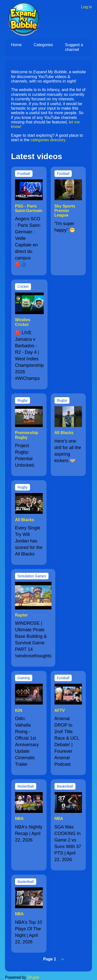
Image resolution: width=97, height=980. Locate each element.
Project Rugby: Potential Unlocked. (25, 455)
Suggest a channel (74, 47)
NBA (19, 819)
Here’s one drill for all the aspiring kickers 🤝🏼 (68, 451)
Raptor (21, 615)
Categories (43, 45)
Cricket (23, 287)
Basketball (26, 786)
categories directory (48, 140)
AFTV (60, 710)
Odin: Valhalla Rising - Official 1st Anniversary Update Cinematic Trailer (27, 741)
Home (16, 45)
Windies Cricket (23, 322)
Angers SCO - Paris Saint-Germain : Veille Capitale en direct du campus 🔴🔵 (28, 242)
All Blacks (64, 433)
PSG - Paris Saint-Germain (29, 208)
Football (24, 174)
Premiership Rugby (26, 435)
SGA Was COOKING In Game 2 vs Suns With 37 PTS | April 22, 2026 (68, 843)
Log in (86, 7)
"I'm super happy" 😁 (65, 227)
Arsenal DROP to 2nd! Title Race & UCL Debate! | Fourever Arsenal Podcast (67, 741)
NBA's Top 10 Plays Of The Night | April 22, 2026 (28, 932)
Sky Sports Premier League (65, 211)
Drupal (33, 977)
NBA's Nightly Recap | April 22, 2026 (29, 833)
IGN (18, 710)
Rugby (22, 400)
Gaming (24, 678)
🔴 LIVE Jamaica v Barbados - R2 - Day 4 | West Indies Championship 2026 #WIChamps (29, 356)
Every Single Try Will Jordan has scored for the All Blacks (29, 541)
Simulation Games (32, 576)
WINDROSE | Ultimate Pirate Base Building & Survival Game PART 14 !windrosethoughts (33, 640)
